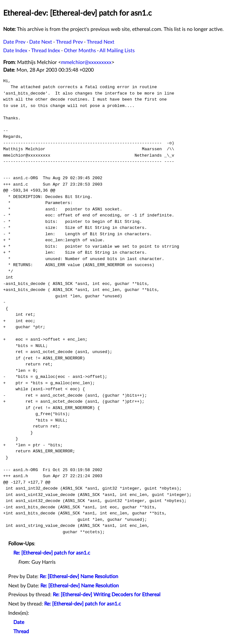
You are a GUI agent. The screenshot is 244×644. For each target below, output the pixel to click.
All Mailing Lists (117, 51)
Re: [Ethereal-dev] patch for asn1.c (52, 553)
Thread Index (46, 51)
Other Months (80, 51)
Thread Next (101, 42)
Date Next (41, 42)
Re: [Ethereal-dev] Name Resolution (79, 577)
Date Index (15, 51)
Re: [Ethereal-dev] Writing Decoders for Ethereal (107, 595)
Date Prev (14, 42)
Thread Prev (69, 42)
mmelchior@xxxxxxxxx (86, 62)
